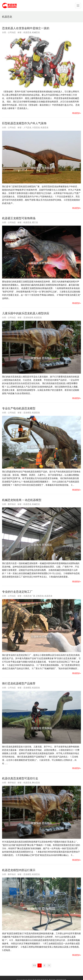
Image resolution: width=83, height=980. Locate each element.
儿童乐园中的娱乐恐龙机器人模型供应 (26, 313)
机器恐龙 (27, 32)
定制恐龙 (40, 596)
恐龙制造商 (28, 317)
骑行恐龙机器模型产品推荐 (19, 683)
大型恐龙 (36, 127)
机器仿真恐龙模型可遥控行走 (20, 778)
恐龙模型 (27, 413)
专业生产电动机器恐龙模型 (19, 408)
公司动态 (12, 32)
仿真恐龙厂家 (29, 596)
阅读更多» (77, 113)
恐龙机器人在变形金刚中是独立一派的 (26, 28)
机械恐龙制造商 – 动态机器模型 (22, 500)
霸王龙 (35, 222)
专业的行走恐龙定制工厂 (17, 592)
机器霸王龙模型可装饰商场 (19, 218)
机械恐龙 (36, 32)
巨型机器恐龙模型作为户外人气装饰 (24, 123)
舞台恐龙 (36, 783)
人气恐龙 (27, 127)
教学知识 (12, 504)
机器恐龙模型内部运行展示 (19, 870)
